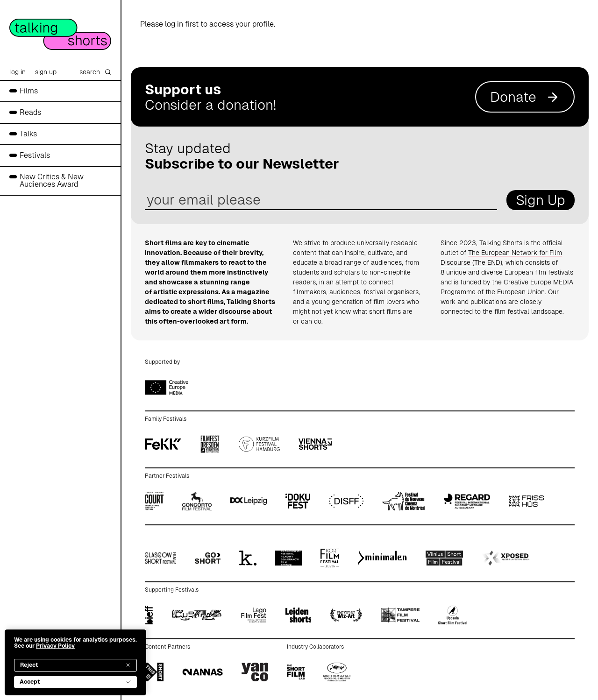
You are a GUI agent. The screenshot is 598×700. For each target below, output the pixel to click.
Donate (525, 97)
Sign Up (541, 200)
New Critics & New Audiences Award (52, 180)
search (95, 72)
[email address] (321, 200)
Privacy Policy (55, 646)
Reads (30, 112)
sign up (46, 72)
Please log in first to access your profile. (208, 24)
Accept (75, 682)
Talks (28, 134)
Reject (75, 665)
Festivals (35, 155)
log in (18, 72)
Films (29, 91)
